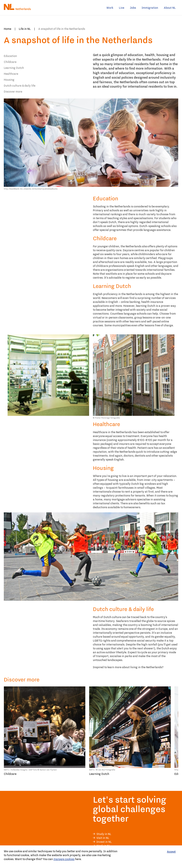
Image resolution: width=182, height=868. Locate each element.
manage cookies (64, 859)
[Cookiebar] (91, 857)
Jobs (133, 8)
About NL (170, 8)
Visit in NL (103, 838)
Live (122, 8)
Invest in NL (104, 842)
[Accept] (171, 852)
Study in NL (104, 834)
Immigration (150, 8)
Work (110, 8)
